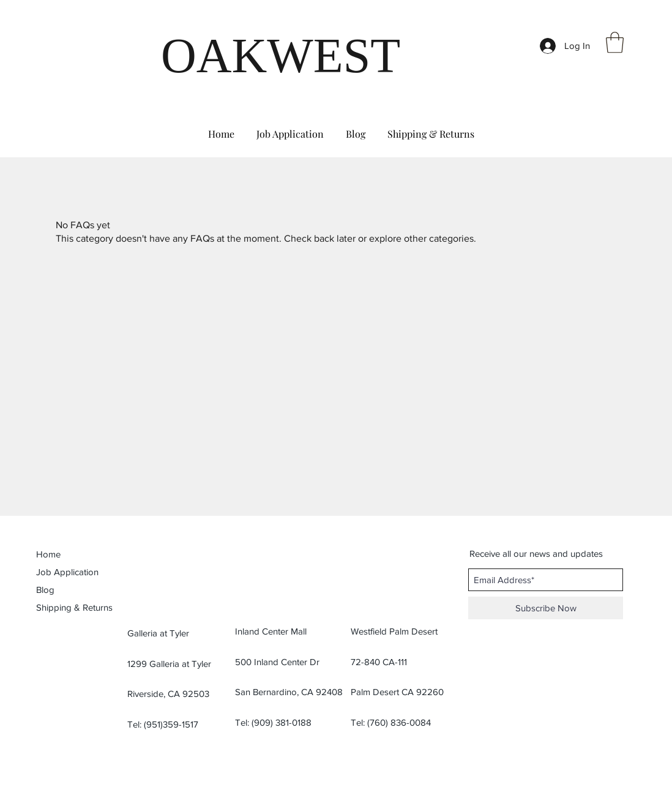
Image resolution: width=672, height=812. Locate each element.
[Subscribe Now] (546, 608)
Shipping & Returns (74, 607)
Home (48, 554)
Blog (45, 590)
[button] (615, 43)
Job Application (67, 572)
